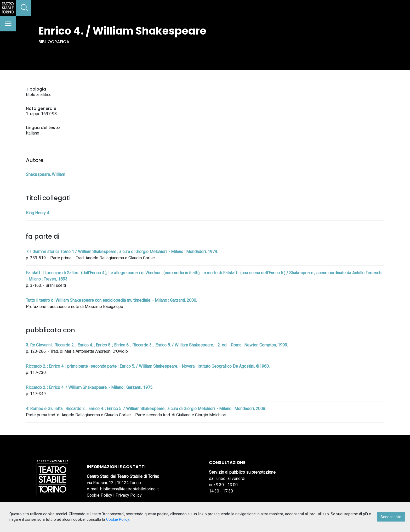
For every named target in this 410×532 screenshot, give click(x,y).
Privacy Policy (129, 495)
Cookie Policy (99, 495)
